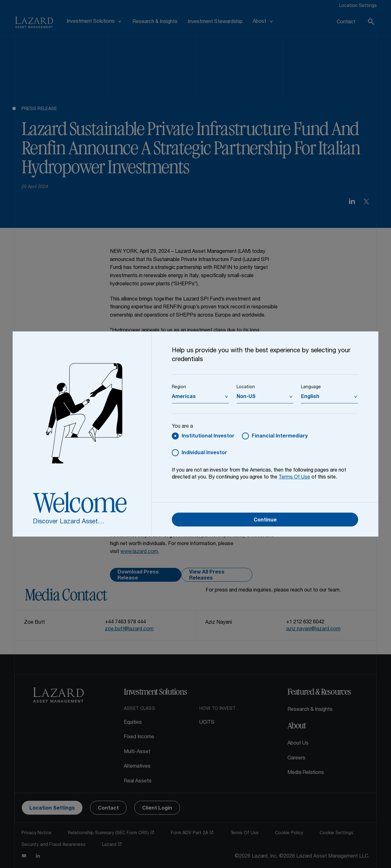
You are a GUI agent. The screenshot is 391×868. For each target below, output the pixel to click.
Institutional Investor (208, 437)
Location (246, 387)
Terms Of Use (294, 478)
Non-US (246, 397)
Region (179, 387)
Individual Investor (204, 453)
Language (311, 387)
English (310, 397)
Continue (265, 520)
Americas (184, 397)
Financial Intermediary (280, 437)
